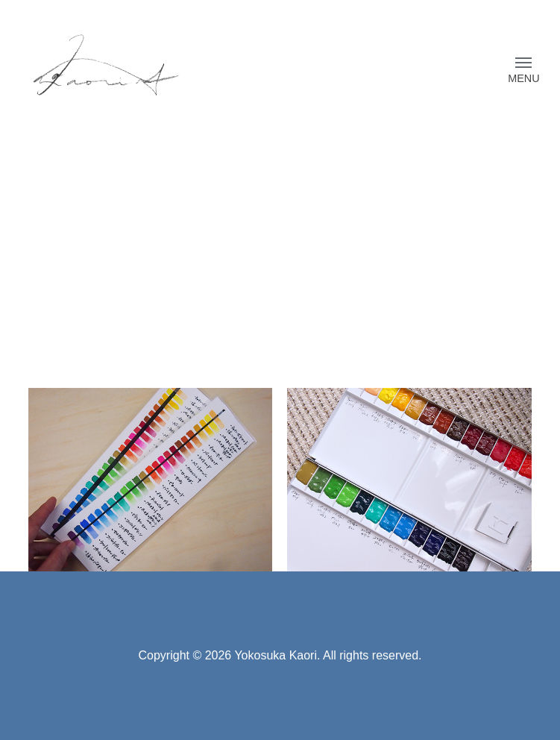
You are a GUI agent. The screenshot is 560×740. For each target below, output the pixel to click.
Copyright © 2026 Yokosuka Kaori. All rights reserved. (280, 655)
